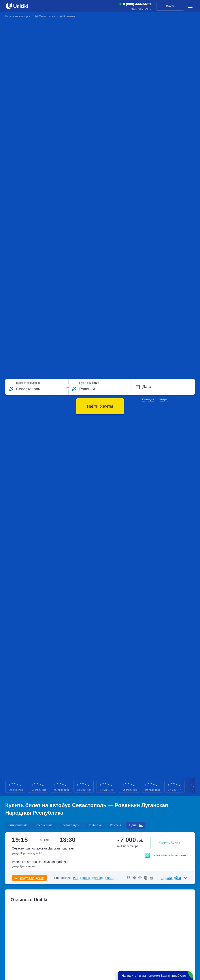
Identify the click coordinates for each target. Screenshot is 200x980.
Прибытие (95, 825)
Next (193, 787)
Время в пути (70, 825)
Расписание (44, 825)
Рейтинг (116, 825)
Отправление (18, 825)
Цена (133, 825)
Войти (170, 6)
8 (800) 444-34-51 (137, 4)
